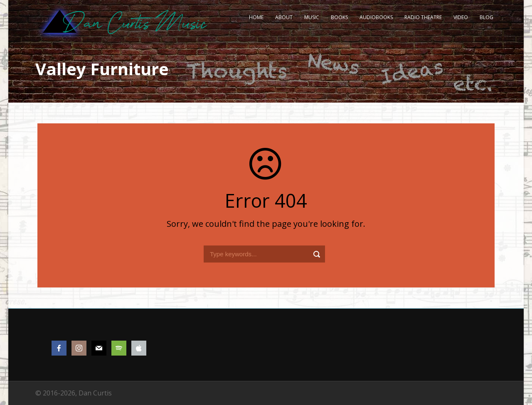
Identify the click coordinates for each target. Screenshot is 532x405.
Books (339, 17)
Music (312, 17)
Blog (486, 17)
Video (461, 17)
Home (256, 17)
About (284, 17)
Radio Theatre (423, 17)
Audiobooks (376, 17)
